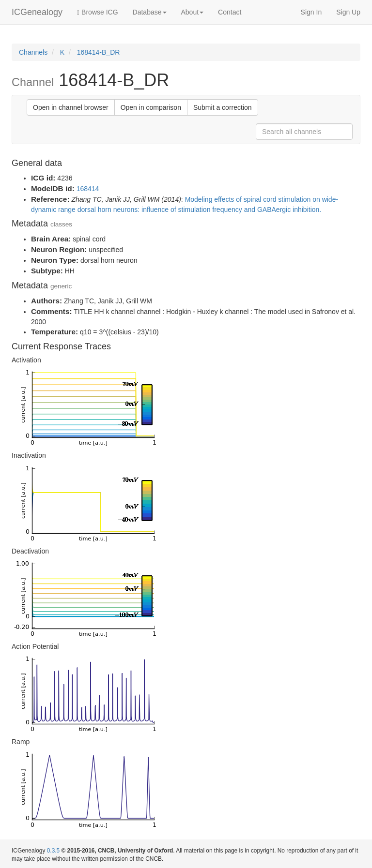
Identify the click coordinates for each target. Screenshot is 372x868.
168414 (88, 189)
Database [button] (150, 12)
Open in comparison (151, 107)
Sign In (311, 12)
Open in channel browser (71, 107)
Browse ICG (97, 12)
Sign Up (348, 12)
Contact (230, 12)
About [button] (193, 12)
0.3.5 (53, 851)
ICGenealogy (37, 12)
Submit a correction (223, 107)
